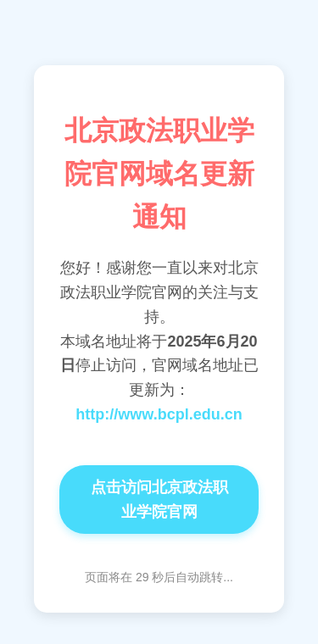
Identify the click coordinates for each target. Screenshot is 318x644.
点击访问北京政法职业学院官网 (159, 500)
